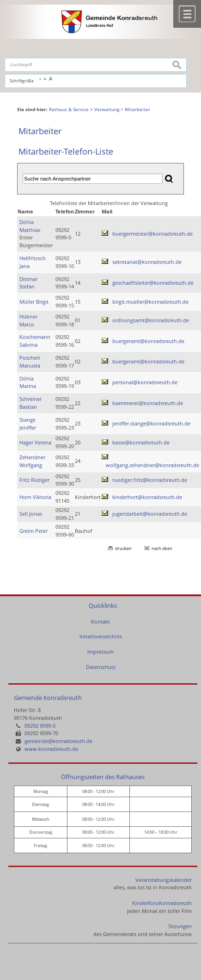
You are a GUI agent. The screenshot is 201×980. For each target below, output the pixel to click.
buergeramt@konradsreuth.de (148, 341)
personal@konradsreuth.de (145, 382)
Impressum (100, 652)
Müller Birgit (34, 302)
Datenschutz (101, 667)
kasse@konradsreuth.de (141, 442)
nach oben (162, 548)
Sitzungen (180, 926)
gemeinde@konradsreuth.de (58, 741)
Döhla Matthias (30, 226)
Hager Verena (35, 442)
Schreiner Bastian (30, 403)
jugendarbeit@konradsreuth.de (150, 514)
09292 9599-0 (40, 726)
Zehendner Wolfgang (32, 461)
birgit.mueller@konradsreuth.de (150, 302)
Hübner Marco (28, 320)
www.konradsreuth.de (51, 749)
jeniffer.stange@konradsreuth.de (151, 423)
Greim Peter (33, 531)
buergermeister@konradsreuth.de (152, 234)
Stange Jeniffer (28, 424)
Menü (187, 14)
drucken (123, 548)
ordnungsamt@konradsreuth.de (151, 320)
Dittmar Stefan (28, 283)
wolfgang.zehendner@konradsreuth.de (152, 465)
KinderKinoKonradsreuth (162, 903)
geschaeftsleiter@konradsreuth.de (153, 283)
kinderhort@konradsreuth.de (147, 497)
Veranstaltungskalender (164, 880)
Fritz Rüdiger (34, 480)
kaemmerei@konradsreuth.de (148, 403)
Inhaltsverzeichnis (101, 636)
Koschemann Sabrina (35, 341)
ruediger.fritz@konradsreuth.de (150, 480)
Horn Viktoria (35, 497)
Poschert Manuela (30, 362)
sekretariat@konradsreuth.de (147, 262)
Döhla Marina (28, 382)
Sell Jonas (31, 514)
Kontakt (100, 621)
